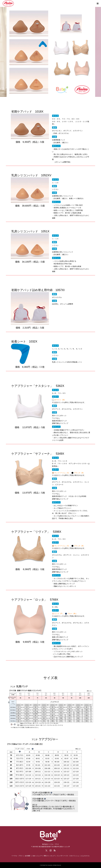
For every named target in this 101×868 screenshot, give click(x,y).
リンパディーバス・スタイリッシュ (68, 856)
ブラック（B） (79, 473)
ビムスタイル (85, 856)
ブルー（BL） (72, 614)
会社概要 (28, 856)
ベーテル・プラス (17, 856)
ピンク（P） (59, 614)
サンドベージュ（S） (62, 473)
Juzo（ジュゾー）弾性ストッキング (44, 856)
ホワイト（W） (60, 400)
